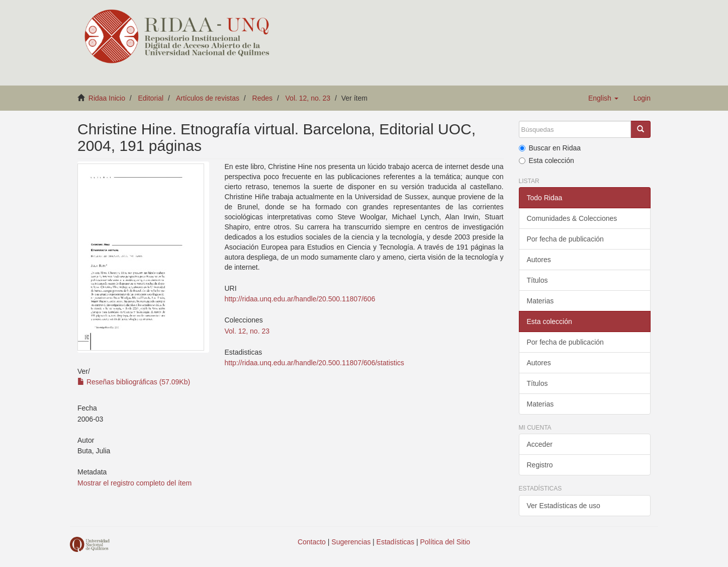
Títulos (537, 280)
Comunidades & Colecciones (572, 218)
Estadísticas (395, 542)
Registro (540, 465)
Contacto (312, 542)
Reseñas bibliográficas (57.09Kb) (134, 382)
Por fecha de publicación (565, 239)
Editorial (151, 98)
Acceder (540, 444)
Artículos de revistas (208, 98)
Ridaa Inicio (107, 98)
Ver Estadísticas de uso (564, 506)
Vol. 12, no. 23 (308, 98)
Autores (539, 260)
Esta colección (547, 160)
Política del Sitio (445, 542)
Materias (540, 301)
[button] (603, 98)
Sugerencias (351, 542)
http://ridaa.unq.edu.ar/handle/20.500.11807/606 (300, 299)
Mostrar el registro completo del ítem (134, 483)
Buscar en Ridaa (550, 148)
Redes (262, 98)
